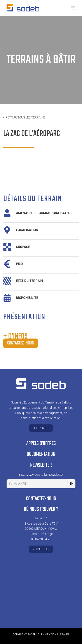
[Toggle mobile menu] (73, 8)
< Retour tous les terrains (24, 117)
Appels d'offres (41, 443)
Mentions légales (57, 635)
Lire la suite (41, 428)
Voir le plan (41, 549)
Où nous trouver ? (41, 509)
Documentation (41, 454)
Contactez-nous (21, 343)
